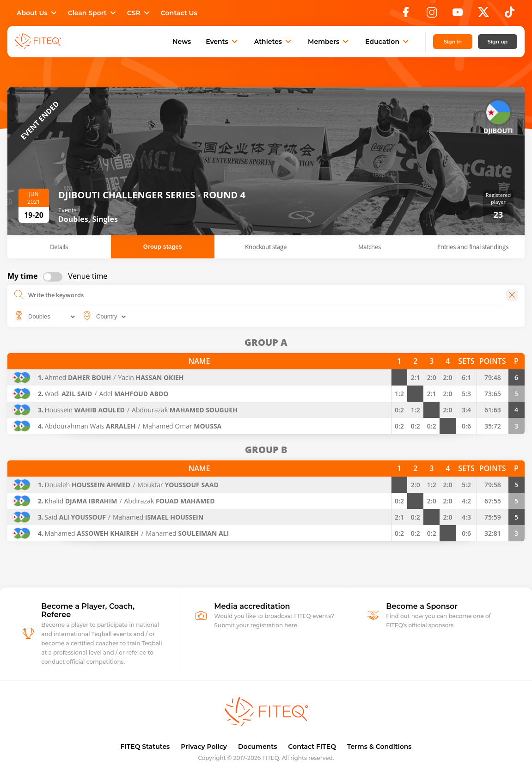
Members (329, 42)
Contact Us (179, 13)
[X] (483, 15)
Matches (370, 247)
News (182, 42)
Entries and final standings (473, 247)
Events (223, 42)
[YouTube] (458, 15)
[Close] (512, 295)
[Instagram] (432, 15)
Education (388, 42)
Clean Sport (93, 13)
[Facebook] (406, 15)
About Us (38, 13)
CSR (139, 13)
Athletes (274, 42)
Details (59, 247)
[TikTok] (510, 15)
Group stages (163, 247)
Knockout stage (266, 247)
